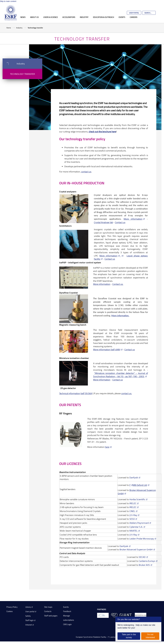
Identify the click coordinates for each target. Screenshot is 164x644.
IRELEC (133, 503)
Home (9, 28)
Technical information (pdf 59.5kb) (76, 393)
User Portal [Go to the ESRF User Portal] (134, 13)
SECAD (142, 557)
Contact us (120, 222)
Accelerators (69, 17)
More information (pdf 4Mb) (107, 349)
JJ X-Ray (133, 515)
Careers (134, 17)
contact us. (127, 393)
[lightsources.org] (141, 615)
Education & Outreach (104, 17)
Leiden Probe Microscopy (142, 539)
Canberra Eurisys (147, 561)
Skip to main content (8, 1)
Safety (28, 616)
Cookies (10, 611)
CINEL (132, 511)
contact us (86, 172)
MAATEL (134, 531)
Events (122, 17)
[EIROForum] (103, 615)
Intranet (29, 625)
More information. (120, 316)
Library (28, 607)
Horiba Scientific (137, 499)
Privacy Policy (12, 607)
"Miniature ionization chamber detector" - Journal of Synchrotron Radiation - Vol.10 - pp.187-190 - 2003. (121, 375)
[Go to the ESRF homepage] (11, 13)
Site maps (48, 607)
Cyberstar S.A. (136, 527)
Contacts (48, 611)
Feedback (67, 611)
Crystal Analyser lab (103, 222)
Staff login (29, 620)
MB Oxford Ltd (140, 485)
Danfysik (133, 477)
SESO (132, 519)
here (107, 447)
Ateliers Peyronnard (139, 523)
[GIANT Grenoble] (126, 615)
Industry (84, 17)
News (23, 17)
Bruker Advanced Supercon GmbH (136, 549)
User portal (30, 611)
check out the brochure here (102, 132)
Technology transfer (22, 74)
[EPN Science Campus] (114, 615)
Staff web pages (51, 616)
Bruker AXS (144, 565)
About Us (34, 17)
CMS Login (67, 624)
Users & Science (51, 17)
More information (133, 219)
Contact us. (118, 284)
